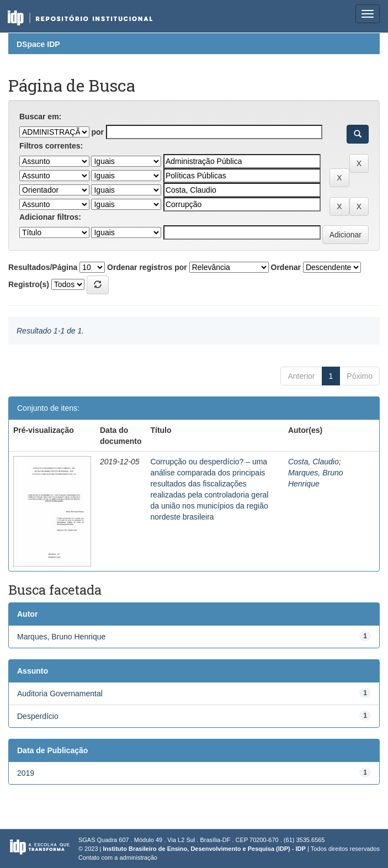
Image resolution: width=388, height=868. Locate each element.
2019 (26, 773)
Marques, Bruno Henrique (61, 637)
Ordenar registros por (147, 267)
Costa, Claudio (313, 462)
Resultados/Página (43, 267)
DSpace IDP (38, 44)
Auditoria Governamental (60, 694)
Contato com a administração (118, 858)
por (97, 132)
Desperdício (38, 716)
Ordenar (286, 267)
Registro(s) (29, 284)
